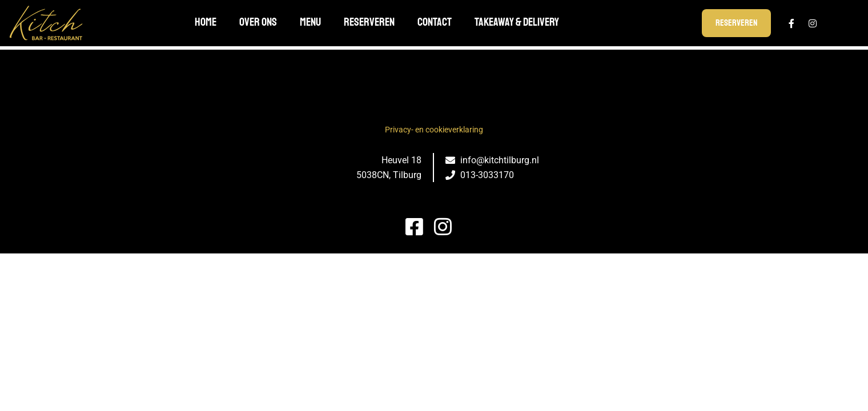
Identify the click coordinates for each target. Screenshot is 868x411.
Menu (310, 22)
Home (206, 22)
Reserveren (369, 22)
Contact (435, 22)
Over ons (258, 22)
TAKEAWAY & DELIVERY (517, 22)
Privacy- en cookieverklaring (434, 130)
